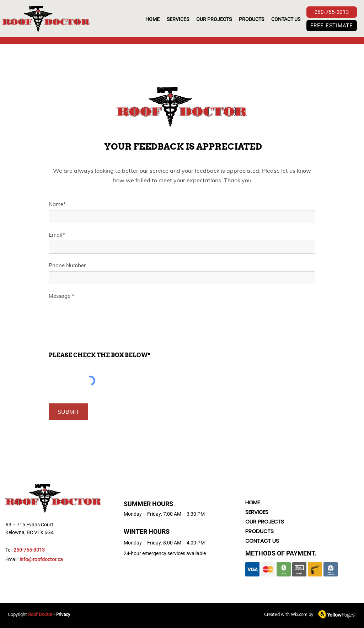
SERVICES (257, 512)
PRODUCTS (259, 531)
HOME (253, 502)
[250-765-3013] (332, 12)
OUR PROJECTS (265, 522)
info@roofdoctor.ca (41, 559)
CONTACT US (262, 541)
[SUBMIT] (68, 412)
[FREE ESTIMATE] (332, 26)
